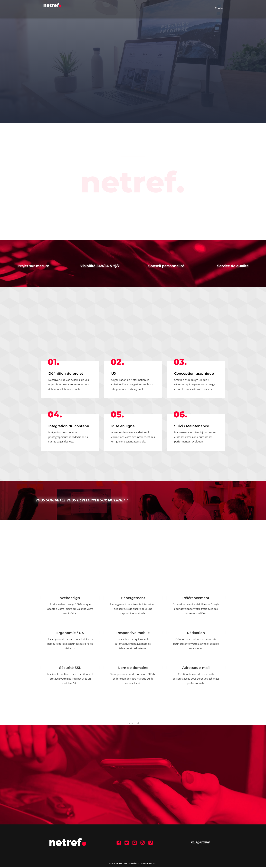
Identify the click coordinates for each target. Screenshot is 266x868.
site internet (133, 723)
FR (143, 864)
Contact (220, 11)
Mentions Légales (132, 864)
